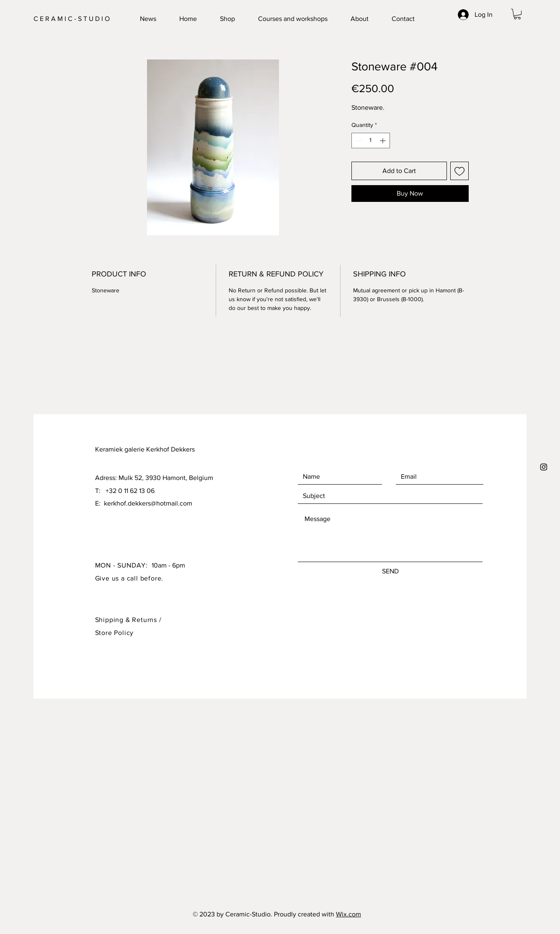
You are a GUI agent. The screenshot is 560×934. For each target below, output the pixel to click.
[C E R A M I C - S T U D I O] (75, 19)
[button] (517, 14)
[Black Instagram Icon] (544, 467)
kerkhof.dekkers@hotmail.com (148, 503)
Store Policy (115, 633)
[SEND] (390, 571)
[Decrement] (358, 141)
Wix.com (348, 914)
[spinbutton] (371, 141)
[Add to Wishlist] (459, 171)
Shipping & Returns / (128, 620)
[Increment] (383, 141)
